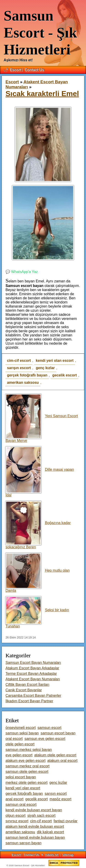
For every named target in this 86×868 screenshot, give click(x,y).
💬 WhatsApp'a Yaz (22, 272)
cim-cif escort (19, 361)
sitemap (68, 855)
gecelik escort (65, 375)
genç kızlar (45, 368)
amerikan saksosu (23, 383)
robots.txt (52, 855)
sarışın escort (19, 368)
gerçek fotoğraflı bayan (27, 375)
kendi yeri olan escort (55, 361)
